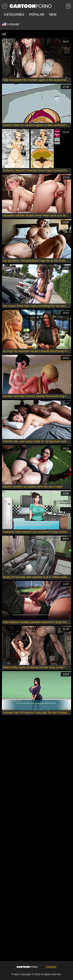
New (53, 15)
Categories (14, 15)
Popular (37, 15)
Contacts (51, 967)
